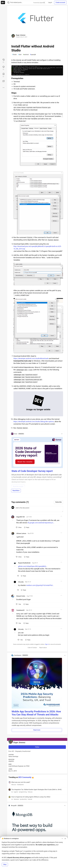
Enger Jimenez (21, 35)
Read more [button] (37, 730)
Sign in (47, 644)
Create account (60, 2)
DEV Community (25, 777)
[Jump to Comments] (4, 68)
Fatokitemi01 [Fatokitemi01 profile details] (21, 610)
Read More (16, 491)
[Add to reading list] (4, 75)
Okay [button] (5, 864)
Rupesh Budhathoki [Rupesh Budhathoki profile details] (24, 563)
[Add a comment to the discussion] (39, 509)
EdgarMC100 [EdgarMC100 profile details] (20, 517)
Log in (50, 2)
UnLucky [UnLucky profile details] (21, 582)
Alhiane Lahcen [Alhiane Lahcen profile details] (21, 533)
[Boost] (4, 81)
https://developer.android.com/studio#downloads (31, 358)
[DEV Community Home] (3, 2)
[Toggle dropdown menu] (62, 434)
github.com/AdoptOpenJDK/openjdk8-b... (33, 566)
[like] (19, 527)
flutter (14, 55)
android (26, 55)
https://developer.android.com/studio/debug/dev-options (34, 422)
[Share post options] (4, 88)
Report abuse (43, 648)
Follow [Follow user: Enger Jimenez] (37, 747)
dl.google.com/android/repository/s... (41, 523)
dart (20, 55)
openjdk (33, 55)
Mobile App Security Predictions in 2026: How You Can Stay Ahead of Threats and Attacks (36, 713)
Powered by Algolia (39, 3)
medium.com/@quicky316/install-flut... (40, 585)
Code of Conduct (32, 648)
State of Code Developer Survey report (32, 471)
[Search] (8, 3)
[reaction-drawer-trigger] (4, 61)
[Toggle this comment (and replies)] (13, 520)
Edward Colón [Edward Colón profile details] (21, 596)
